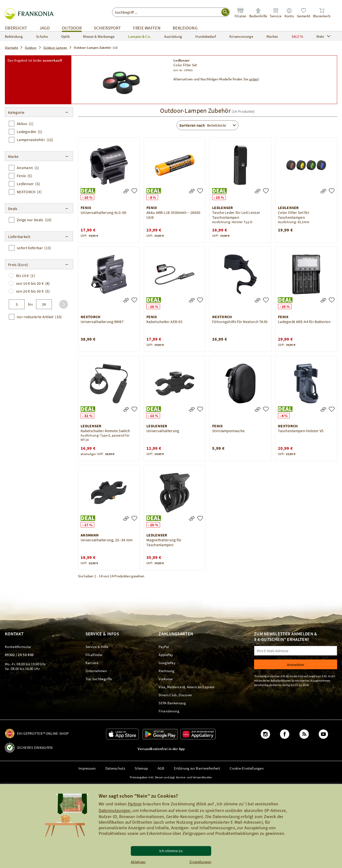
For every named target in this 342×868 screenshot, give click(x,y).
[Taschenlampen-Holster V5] (332, 409)
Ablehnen (138, 862)
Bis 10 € (26, 276)
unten (254, 79)
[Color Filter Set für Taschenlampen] (332, 191)
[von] (17, 304)
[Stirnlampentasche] (266, 409)
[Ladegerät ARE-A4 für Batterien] (332, 300)
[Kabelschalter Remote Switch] (134, 409)
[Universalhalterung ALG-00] (134, 191)
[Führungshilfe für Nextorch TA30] (266, 300)
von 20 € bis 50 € (33, 291)
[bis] (44, 304)
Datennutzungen (115, 810)
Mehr (323, 36)
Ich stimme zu (171, 851)
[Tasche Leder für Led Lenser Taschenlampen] (266, 191)
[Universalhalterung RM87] (134, 300)
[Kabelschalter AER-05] (200, 300)
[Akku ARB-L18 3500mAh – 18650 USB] (200, 191)
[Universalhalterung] (200, 409)
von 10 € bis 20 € (33, 283)
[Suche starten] (225, 12)
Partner (135, 804)
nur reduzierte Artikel (39, 317)
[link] (240, 13)
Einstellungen (200, 862)
